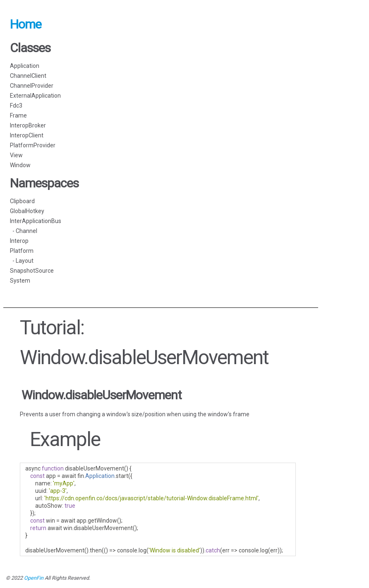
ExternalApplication (35, 96)
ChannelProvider (32, 86)
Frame (18, 115)
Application (25, 66)
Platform (22, 251)
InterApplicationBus (36, 221)
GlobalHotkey (27, 211)
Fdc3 (16, 106)
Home (26, 24)
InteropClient (27, 135)
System (20, 281)
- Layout (22, 261)
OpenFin (34, 578)
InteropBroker (28, 125)
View (16, 155)
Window (20, 165)
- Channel (24, 231)
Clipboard (22, 201)
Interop (19, 241)
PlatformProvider (33, 145)
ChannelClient (28, 76)
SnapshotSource (32, 271)
